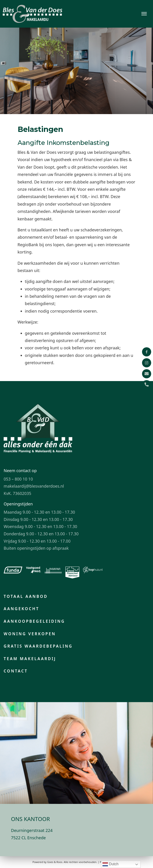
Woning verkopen (30, 634)
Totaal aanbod (26, 596)
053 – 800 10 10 (18, 479)
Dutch (110, 864)
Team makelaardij (30, 659)
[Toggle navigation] (144, 14)
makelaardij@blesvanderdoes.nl (34, 486)
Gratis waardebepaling (38, 646)
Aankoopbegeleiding (34, 621)
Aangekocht (21, 609)
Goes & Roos (55, 862)
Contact (16, 671)
